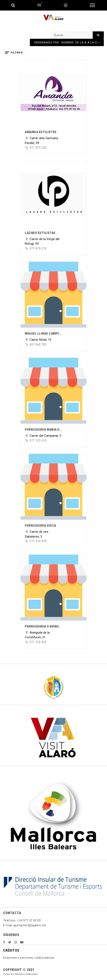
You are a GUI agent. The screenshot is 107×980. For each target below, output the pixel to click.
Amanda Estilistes (41, 132)
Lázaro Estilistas (40, 233)
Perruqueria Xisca (40, 526)
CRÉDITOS (11, 950)
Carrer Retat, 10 (40, 340)
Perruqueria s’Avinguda (44, 626)
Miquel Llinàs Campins (44, 334)
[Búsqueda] (98, 35)
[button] (67, 42)
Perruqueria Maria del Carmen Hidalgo (44, 430)
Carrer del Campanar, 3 (45, 436)
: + (17, 920)
